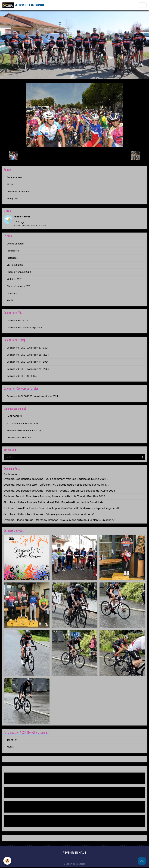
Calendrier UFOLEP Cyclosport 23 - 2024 (28, 355)
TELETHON (12, 740)
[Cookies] (7, 861)
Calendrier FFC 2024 (17, 321)
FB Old (10, 184)
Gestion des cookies (75, 864)
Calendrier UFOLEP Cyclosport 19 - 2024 (28, 362)
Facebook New (14, 177)
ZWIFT (10, 300)
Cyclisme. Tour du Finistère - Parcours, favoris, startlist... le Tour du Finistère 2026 (54, 496)
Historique (12, 258)
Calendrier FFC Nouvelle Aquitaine (24, 328)
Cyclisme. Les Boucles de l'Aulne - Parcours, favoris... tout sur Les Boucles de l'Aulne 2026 (59, 491)
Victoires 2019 (14, 279)
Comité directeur (16, 244)
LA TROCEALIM (14, 416)
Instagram (12, 199)
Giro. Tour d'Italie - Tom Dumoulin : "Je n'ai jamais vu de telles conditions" (49, 514)
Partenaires (13, 251)
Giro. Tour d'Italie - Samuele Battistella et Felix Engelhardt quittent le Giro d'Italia (53, 502)
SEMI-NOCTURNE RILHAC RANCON (24, 430)
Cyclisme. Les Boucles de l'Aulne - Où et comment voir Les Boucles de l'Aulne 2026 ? (56, 479)
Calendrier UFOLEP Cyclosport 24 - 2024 (28, 369)
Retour (74, 155)
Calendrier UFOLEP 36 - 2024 (22, 376)
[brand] (23, 5)
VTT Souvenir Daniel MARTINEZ (23, 423)
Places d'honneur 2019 (19, 286)
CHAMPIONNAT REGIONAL (20, 438)
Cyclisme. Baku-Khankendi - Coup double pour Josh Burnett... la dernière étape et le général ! (61, 508)
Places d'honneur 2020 (19, 272)
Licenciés (12, 293)
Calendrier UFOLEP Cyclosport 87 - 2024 (28, 348)
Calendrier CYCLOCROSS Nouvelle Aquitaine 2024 (32, 396)
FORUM (10, 747)
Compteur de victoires (18, 192)
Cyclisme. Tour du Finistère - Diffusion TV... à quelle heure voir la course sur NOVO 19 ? (57, 485)
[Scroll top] (142, 861)
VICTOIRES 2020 (15, 265)
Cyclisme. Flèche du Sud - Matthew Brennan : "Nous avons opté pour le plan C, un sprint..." (59, 520)
